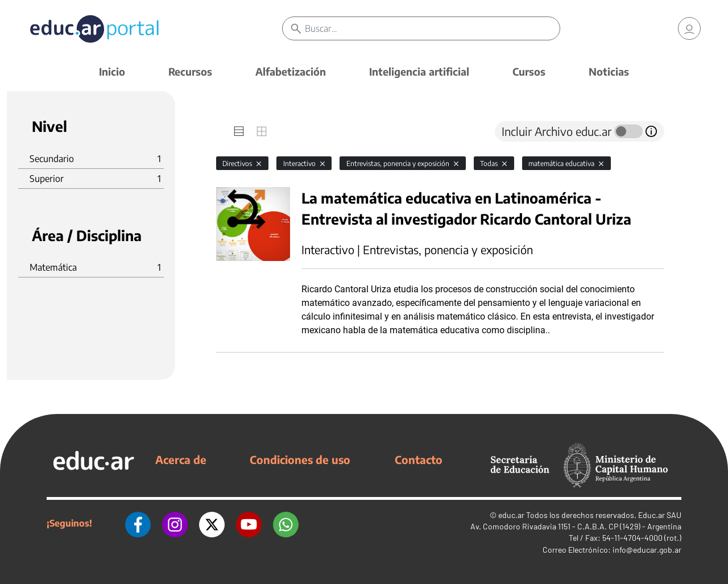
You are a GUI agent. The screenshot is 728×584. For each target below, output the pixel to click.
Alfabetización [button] (291, 71)
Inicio (112, 71)
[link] (689, 28)
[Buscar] (432, 28)
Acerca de (181, 459)
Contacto (419, 459)
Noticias (609, 71)
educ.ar (511, 515)
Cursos (529, 71)
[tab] (239, 131)
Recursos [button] (190, 71)
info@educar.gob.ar (647, 550)
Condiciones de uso (300, 459)
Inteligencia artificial (419, 71)
